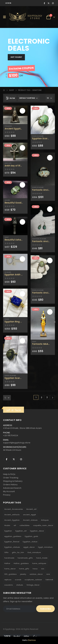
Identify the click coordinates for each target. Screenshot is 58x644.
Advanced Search (12, 488)
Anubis (7, 200)
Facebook (6, 459)
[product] (15, 115)
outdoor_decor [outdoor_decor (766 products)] (36, 574)
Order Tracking (11, 478)
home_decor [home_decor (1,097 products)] (10, 569)
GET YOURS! (16, 57)
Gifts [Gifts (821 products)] (6, 552)
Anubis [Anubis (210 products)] (7, 525)
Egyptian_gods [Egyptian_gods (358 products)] (31, 536)
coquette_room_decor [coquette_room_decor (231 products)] (43, 525)
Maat (7, 237)
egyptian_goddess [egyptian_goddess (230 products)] (13, 536)
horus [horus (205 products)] (35, 569)
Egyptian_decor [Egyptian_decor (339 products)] (37, 531)
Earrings (36, 239)
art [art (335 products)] (15, 525)
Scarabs (8, 272)
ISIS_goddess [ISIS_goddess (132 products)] (11, 574)
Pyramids (8, 126)
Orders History (10, 485)
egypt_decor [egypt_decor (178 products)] (29, 547)
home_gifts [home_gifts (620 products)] (24, 569)
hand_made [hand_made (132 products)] (42, 558)
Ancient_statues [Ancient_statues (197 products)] (30, 520)
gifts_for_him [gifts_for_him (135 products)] (18, 552)
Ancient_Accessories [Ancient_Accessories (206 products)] (14, 509)
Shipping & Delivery (13, 481)
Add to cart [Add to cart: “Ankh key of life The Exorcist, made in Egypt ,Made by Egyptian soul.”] (22, 148)
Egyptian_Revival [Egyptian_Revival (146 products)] (12, 542)
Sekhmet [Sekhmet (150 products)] (49, 580)
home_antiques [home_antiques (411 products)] (39, 563)
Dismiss (32, 640)
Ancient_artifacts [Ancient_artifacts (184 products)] (12, 515)
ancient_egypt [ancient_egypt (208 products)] (29, 515)
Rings (7, 319)
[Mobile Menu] (5, 17)
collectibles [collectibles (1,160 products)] (25, 525)
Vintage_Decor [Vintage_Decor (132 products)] (33, 585)
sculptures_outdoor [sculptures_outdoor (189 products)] (33, 580)
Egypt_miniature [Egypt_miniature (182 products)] (45, 547)
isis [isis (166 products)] (43, 569)
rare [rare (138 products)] (48, 574)
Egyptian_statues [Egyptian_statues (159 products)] (12, 547)
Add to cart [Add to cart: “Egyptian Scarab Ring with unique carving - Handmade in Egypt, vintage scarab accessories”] (50, 111)
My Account (9, 491)
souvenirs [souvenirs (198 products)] (9, 585)
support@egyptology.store (17, 443)
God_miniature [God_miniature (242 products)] (34, 552)
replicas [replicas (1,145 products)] (8, 580)
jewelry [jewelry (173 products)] (23, 574)
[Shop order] (29, 98)
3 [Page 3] (47, 397)
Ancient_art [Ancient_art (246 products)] (31, 509)
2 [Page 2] (42, 397)
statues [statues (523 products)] (20, 585)
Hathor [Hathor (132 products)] (7, 563)
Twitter (14, 459)
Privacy (7, 495)
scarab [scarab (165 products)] (18, 580)
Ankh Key (8, 163)
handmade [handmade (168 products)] (9, 558)
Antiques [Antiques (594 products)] (45, 520)
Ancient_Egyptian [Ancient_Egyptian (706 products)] (12, 520)
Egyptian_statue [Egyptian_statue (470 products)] (30, 542)
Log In (8, 3)
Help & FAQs (9, 474)
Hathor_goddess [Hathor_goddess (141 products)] (21, 563)
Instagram (21, 459)
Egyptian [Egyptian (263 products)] (8, 531)
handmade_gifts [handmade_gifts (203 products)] (25, 558)
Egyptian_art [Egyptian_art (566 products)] (21, 531)
